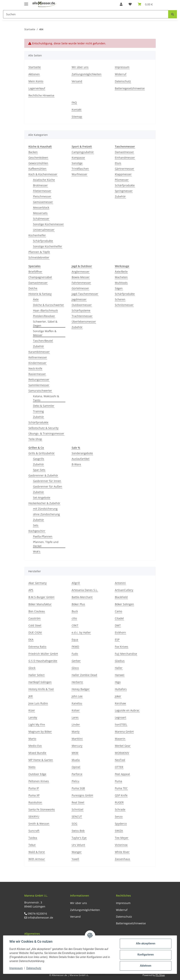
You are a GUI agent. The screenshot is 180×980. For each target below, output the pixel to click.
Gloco (75, 668)
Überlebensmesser (84, 322)
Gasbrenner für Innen (47, 481)
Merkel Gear (123, 746)
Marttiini (77, 739)
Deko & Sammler (44, 406)
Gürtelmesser (80, 288)
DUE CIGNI (35, 632)
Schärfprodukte (43, 241)
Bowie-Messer (81, 277)
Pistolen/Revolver (44, 316)
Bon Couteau (37, 611)
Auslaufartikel (81, 459)
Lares (75, 717)
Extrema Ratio (37, 647)
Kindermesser (37, 363)
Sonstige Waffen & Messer (45, 333)
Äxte (36, 299)
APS (31, 590)
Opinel (76, 767)
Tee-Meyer (122, 838)
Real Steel (78, 802)
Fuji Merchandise (126, 654)
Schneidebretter (39, 257)
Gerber (76, 661)
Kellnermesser (38, 357)
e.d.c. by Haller (81, 632)
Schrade (120, 809)
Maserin (120, 739)
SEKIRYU (34, 817)
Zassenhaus (122, 859)
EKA (31, 640)
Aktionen (34, 74)
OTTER (119, 767)
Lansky (33, 717)
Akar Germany (38, 583)
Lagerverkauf (37, 88)
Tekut (32, 845)
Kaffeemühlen (37, 169)
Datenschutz (123, 81)
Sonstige (77, 163)
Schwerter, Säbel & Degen (45, 324)
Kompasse (78, 158)
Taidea (33, 838)
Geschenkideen (38, 158)
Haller (119, 668)
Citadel (119, 618)
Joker (118, 696)
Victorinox (121, 845)
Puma (118, 781)
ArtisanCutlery (124, 590)
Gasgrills (39, 459)
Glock (32, 668)
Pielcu (75, 781)
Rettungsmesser (39, 380)
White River (122, 852)
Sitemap (77, 117)
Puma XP (34, 795)
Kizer (32, 710)
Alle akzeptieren (146, 943)
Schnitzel (77, 809)
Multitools (121, 283)
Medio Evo (35, 746)
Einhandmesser (125, 158)
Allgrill (76, 583)
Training (38, 411)
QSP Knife (121, 795)
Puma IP (34, 788)
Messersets (40, 213)
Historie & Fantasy (40, 294)
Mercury (77, 746)
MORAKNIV (122, 753)
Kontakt (77, 110)
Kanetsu (77, 703)
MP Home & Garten (41, 760)
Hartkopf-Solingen (40, 682)
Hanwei (120, 675)
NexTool (120, 760)
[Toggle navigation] (26, 2)
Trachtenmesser (82, 316)
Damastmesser (124, 152)
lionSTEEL (121, 724)
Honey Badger (81, 689)
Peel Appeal (122, 774)
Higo (118, 682)
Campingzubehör (83, 152)
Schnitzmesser (124, 305)
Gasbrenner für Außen (48, 486)
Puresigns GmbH (82, 795)
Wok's (37, 552)
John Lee (77, 696)
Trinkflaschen (80, 169)
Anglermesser (81, 272)
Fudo (75, 654)
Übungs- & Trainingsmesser (46, 433)
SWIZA (119, 831)
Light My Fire (37, 724)
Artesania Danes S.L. (85, 590)
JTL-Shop (160, 975)
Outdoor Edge (37, 774)
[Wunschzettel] (130, 4)
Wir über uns (80, 67)
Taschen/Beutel (43, 341)
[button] (121, 4)
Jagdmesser (79, 299)
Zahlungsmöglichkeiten (87, 74)
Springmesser (124, 191)
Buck (75, 611)
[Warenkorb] (145, 4)
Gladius (120, 661)
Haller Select (36, 675)
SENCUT (77, 817)
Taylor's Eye (79, 838)
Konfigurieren (146, 955)
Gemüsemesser (43, 202)
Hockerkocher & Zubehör (44, 503)
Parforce (77, 774)
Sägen (119, 288)
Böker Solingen (124, 604)
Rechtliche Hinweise (41, 95)
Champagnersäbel (40, 277)
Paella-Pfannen (43, 536)
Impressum (122, 67)
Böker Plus (78, 604)
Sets (36, 525)
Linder (76, 724)
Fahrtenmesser (81, 283)
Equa (75, 640)
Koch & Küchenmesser (43, 174)
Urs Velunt (78, 845)
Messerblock (41, 207)
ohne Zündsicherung (46, 514)
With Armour (37, 859)
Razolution (35, 802)
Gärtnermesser (124, 169)
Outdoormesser (82, 305)
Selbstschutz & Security (43, 428)
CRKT (75, 625)
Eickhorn (120, 632)
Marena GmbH (124, 732)
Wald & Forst (37, 852)
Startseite (35, 67)
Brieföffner (35, 272)
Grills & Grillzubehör (42, 453)
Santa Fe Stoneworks (42, 809)
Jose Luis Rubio (38, 703)
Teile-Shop (35, 439)
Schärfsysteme (81, 310)
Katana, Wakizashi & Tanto (46, 398)
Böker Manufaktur (40, 604)
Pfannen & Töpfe (39, 252)
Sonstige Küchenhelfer (48, 246)
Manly (76, 732)
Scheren (120, 299)
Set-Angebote (42, 498)
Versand (77, 81)
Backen (33, 152)
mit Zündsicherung (45, 509)
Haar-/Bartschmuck (45, 310)
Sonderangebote (82, 453)
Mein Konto (36, 81)
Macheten (121, 277)
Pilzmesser (122, 180)
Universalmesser (44, 230)
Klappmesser (123, 174)
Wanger (77, 852)
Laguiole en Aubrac (127, 710)
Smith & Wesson (39, 824)
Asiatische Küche (44, 180)
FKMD (75, 647)
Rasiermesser (37, 374)
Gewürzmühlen (38, 163)
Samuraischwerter (40, 391)
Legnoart (120, 717)
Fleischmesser (42, 196)
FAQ (74, 102)
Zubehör (120, 196)
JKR (31, 696)
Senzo (119, 817)
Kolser (76, 710)
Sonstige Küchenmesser (48, 224)
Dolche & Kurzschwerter (49, 305)
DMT (118, 625)
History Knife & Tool (41, 689)
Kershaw (120, 703)
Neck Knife (35, 368)
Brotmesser (40, 185)
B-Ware (76, 464)
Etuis (118, 163)
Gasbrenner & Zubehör (43, 475)
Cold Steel (35, 625)
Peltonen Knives (39, 781)
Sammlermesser (39, 385)
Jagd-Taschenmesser (85, 294)
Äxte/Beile (121, 272)
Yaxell (75, 859)
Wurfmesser (79, 174)
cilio (74, 618)
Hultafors (121, 689)
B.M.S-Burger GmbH (41, 597)
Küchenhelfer (37, 235)
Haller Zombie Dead (84, 675)
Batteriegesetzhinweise (130, 88)
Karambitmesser (39, 352)
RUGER (119, 802)
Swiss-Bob (78, 831)
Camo (118, 611)
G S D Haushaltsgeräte (43, 661)
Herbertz (77, 682)
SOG (74, 824)
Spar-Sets (39, 470)
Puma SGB (78, 788)
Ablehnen (146, 966)
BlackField (121, 597)
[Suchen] (86, 14)
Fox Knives (122, 647)
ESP (117, 640)
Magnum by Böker (40, 732)
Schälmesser (41, 219)
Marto (32, 739)
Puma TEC (121, 788)
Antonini (120, 583)
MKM (75, 753)
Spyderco (121, 824)
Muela (76, 760)
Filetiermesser (42, 191)
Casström (34, 618)
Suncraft (34, 831)
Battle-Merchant (82, 597)
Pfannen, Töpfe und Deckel (46, 544)
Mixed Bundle (37, 753)
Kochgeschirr (37, 531)
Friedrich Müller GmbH (43, 654)
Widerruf (121, 74)
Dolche (33, 288)
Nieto (32, 767)
